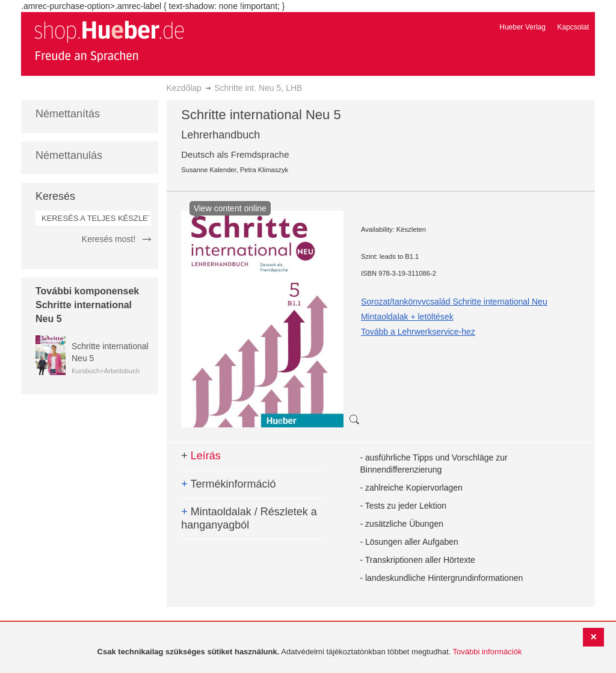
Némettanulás (69, 155)
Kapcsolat (573, 27)
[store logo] (109, 41)
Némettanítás (68, 114)
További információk (488, 652)
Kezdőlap (184, 88)
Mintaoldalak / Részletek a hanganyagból (249, 518)
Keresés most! (109, 239)
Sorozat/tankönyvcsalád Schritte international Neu (454, 302)
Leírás (201, 456)
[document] (310, 652)
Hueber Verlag (522, 27)
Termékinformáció (228, 484)
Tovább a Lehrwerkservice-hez (418, 332)
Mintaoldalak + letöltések (407, 317)
